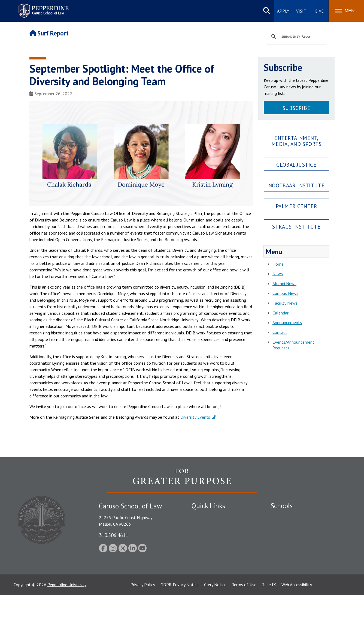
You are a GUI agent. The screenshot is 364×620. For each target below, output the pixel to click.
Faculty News (285, 303)
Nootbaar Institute (296, 185)
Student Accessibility (210, 526)
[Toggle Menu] (346, 11)
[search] (296, 37)
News (278, 274)
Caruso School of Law (291, 526)
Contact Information (211, 554)
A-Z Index (200, 579)
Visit (301, 11)
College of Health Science (294, 569)
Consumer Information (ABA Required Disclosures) (217, 566)
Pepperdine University (67, 610)
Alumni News (284, 283)
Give (319, 11)
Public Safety (204, 516)
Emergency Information (213, 535)
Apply (283, 11)
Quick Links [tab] (208, 506)
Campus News (285, 293)
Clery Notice (215, 610)
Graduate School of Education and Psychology (302, 548)
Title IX (269, 610)
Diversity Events (195, 417)
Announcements (287, 322)
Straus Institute (296, 227)
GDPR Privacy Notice (180, 610)
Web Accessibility (297, 610)
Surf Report (49, 33)
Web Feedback (204, 588)
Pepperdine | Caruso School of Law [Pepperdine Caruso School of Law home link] (43, 8)
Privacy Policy (143, 610)
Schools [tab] (282, 506)
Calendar (280, 313)
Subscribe (296, 108)
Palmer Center (297, 206)
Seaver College (284, 516)
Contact (280, 332)
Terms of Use (244, 610)
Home (278, 264)
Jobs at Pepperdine (209, 545)
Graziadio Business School (294, 535)
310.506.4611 (114, 535)
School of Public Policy (292, 560)
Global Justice (296, 165)
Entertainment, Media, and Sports (297, 141)
